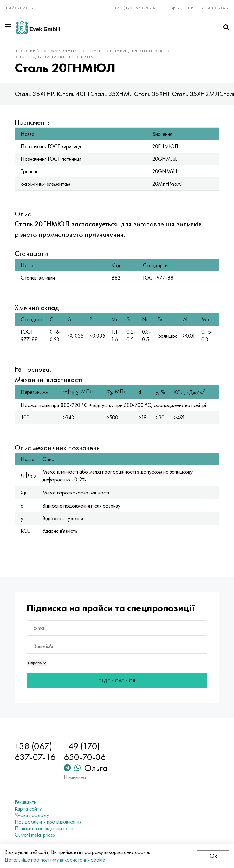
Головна (28, 51)
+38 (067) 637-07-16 (35, 752)
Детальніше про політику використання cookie (55, 860)
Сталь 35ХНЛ (153, 94)
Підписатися (117, 681)
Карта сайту (28, 809)
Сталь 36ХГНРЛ (36, 94)
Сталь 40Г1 (74, 94)
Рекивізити (26, 802)
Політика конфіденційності (44, 828)
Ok (213, 856)
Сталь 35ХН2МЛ (196, 94)
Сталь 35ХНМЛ (112, 94)
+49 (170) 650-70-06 (136, 8)
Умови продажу (32, 815)
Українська (216, 8)
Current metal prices (35, 835)
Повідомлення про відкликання (48, 822)
